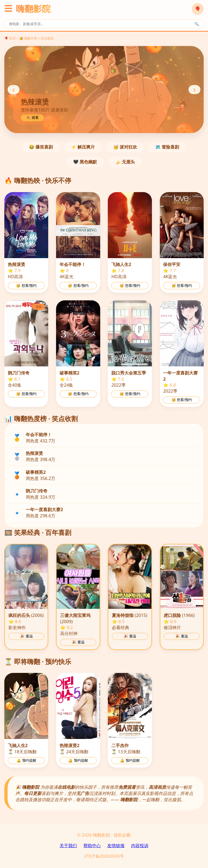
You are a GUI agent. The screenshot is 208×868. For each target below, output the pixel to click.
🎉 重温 (26, 636)
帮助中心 (92, 846)
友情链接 (116, 846)
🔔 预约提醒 (26, 760)
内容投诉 (140, 846)
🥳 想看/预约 (26, 286)
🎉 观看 (32, 118)
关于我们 (68, 846)
